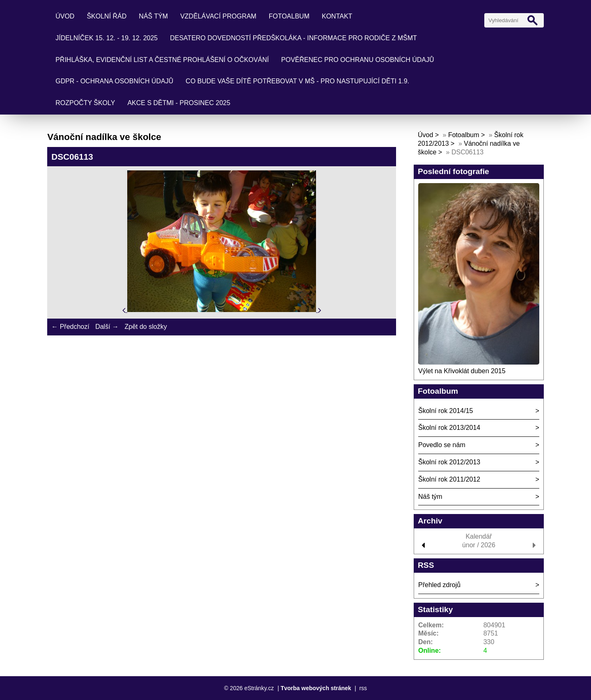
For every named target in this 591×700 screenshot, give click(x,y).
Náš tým (153, 16)
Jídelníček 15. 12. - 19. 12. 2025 (107, 38)
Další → (107, 327)
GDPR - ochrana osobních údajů (114, 81)
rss (363, 688)
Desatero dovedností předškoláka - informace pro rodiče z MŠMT (293, 38)
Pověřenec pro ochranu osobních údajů (358, 60)
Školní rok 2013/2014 (449, 428)
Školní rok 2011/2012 (449, 479)
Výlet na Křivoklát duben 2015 (462, 371)
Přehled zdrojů (439, 585)
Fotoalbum (289, 16)
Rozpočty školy (85, 103)
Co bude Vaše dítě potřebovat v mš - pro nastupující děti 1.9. (297, 81)
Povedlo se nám (442, 445)
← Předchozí (70, 327)
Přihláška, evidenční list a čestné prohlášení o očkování (162, 60)
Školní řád (107, 16)
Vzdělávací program (218, 16)
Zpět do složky (145, 327)
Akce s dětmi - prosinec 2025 (179, 103)
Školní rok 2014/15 (446, 411)
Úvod (65, 16)
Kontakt (337, 16)
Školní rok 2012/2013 (449, 462)
